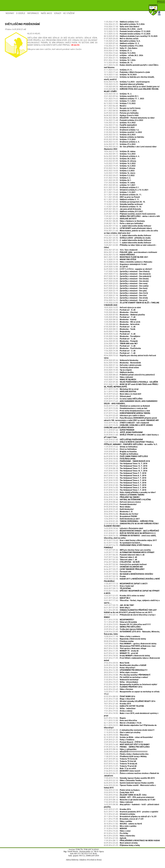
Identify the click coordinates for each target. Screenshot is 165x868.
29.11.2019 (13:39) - (121, 389)
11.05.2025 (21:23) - (122, 41)
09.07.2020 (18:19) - (128, 276)
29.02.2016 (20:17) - (123, 687)
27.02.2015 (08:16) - (130, 800)
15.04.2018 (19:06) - (121, 516)
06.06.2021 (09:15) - (128, 240)
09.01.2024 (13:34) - (120, 60)
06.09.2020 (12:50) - (128, 269)
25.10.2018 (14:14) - (123, 432)
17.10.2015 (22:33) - (129, 730)
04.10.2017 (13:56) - (123, 543)
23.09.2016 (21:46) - (122, 627)
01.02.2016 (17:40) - (119, 699)
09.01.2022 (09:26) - (120, 185)
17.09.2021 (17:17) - (132, 216)
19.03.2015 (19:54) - (125, 795)
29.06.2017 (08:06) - (122, 562)
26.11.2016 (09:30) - (130, 611)
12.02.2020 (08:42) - (129, 375)
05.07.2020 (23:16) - (126, 286)
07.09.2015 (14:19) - (127, 747)
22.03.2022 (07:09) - (120, 161)
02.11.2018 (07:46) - (119, 430)
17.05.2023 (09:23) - (132, 86)
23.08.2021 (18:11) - (124, 223)
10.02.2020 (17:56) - (120, 379)
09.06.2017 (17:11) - (123, 567)
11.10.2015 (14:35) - (122, 732)
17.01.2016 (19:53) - (118, 711)
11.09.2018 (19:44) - (121, 447)
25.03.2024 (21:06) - (118, 50)
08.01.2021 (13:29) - (126, 257)
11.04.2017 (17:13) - (126, 583)
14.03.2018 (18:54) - (123, 528)
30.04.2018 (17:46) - (118, 511)
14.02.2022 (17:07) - (120, 173)
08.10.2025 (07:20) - (131, 36)
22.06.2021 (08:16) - (128, 228)
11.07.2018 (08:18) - (126, 468)
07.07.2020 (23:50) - (126, 281)
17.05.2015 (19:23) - (129, 778)
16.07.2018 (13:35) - (127, 461)
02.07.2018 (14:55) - (125, 487)
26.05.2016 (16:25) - (125, 665)
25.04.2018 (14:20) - (121, 514)
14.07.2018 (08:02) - (126, 463)
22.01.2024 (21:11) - (118, 58)
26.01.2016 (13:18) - (130, 701)
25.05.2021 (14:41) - (128, 243)
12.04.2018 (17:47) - (122, 519)
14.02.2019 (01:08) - (131, 419)
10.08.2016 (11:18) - (122, 636)
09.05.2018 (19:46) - (120, 504)
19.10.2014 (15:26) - (117, 831)
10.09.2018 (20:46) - (120, 449)
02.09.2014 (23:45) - (121, 843)
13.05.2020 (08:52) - (120, 319)
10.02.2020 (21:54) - (118, 377)
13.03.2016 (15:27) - (121, 682)
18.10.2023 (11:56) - (120, 74)
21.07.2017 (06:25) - (124, 555)
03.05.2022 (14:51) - (122, 142)
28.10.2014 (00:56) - (120, 826)
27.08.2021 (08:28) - (124, 221)
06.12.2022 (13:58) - (120, 103)
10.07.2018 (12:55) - (126, 471)
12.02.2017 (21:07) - (124, 595)
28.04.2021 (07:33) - (121, 250)
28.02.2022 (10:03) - (119, 171)
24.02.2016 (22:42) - (118, 689)
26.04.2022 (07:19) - (120, 144)
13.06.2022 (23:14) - (120, 123)
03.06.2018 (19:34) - (122, 497)
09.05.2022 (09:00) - (120, 139)
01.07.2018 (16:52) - (125, 490)
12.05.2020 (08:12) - (122, 322)
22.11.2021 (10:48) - (123, 195)
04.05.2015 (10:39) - (129, 783)
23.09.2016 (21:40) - (123, 629)
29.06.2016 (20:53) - (117, 663)
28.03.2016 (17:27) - (121, 672)
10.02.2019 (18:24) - (126, 423)
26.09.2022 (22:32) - (121, 113)
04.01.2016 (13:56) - (115, 718)
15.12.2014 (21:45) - (120, 814)
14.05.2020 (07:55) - (124, 315)
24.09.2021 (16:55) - (130, 214)
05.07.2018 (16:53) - (125, 483)
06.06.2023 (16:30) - (127, 82)
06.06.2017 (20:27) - (124, 569)
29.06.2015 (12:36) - (120, 768)
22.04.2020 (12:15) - (121, 343)
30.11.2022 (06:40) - (115, 106)
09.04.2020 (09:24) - (121, 360)
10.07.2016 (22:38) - (130, 646)
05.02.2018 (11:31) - (131, 531)
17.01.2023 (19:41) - (124, 98)
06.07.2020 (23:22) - (126, 283)
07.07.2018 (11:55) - (125, 478)
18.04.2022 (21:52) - (120, 151)
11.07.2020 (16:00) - (127, 271)
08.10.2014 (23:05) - (119, 836)
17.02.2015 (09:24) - (118, 802)
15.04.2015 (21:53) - (122, 790)
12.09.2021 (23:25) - (120, 219)
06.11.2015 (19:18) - (123, 723)
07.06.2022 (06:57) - (119, 127)
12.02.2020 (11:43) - (119, 372)
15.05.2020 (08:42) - (121, 312)
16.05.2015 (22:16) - (123, 780)
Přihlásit (161, 2)
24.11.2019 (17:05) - (120, 391)
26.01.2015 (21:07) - (117, 809)
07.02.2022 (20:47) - (119, 175)
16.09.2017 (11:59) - (129, 552)
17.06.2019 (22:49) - (124, 415)
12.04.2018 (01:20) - (129, 521)
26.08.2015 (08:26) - (120, 749)
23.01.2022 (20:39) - (118, 180)
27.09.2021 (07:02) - (124, 211)
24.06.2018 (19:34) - (130, 492)
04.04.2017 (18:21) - (119, 586)
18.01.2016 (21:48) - (117, 704)
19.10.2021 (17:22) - (123, 204)
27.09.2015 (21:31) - (119, 740)
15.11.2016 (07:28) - (120, 622)
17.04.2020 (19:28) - (120, 351)
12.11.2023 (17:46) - (127, 72)
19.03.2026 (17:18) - (122, 26)
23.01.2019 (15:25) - (128, 426)
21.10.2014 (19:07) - (115, 828)
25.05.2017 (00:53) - (129, 574)
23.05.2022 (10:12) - (120, 135)
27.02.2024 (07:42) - (124, 55)
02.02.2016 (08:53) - (120, 696)
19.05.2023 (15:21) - (124, 84)
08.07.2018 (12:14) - (125, 475)
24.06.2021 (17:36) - (128, 226)
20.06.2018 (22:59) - (124, 495)
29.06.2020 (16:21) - (126, 300)
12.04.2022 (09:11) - (120, 154)
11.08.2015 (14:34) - (125, 756)
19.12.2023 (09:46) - (118, 62)
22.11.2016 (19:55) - (119, 620)
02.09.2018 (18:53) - (120, 459)
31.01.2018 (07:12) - (130, 533)
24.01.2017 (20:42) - (117, 598)
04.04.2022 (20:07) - (122, 156)
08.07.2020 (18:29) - (126, 279)
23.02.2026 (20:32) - (123, 29)
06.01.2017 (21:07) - (117, 607)
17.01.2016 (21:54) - (124, 706)
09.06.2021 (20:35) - (127, 238)
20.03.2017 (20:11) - (118, 588)
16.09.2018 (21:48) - (123, 439)
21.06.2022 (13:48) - (124, 120)
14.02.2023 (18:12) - (118, 94)
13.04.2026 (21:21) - (124, 24)
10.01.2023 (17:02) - (120, 101)
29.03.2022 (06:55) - (120, 159)
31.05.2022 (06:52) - (123, 132)
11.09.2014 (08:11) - (132, 840)
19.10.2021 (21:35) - (125, 202)
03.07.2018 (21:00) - (125, 485)
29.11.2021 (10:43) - (120, 192)
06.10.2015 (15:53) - (116, 735)
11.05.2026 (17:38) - (121, 22)
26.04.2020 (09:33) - (121, 341)
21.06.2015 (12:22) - (122, 771)
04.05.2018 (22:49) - (119, 509)
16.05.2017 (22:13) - (115, 576)
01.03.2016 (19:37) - (131, 684)
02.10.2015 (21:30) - (128, 737)
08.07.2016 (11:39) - (121, 651)
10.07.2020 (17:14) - (127, 274)
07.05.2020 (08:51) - (120, 329)
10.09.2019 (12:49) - (123, 399)
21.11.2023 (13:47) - (118, 70)
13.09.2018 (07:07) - (131, 443)
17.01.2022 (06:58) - (119, 183)
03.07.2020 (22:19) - (125, 291)
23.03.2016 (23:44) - (126, 677)
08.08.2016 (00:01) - (119, 641)
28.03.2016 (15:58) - (127, 675)
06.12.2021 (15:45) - (126, 190)
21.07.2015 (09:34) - (121, 759)
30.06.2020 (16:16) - (126, 298)
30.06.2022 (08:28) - (129, 118)
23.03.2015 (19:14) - (119, 792)
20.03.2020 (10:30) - (118, 370)
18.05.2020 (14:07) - (122, 307)
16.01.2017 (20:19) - (119, 605)
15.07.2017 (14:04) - (120, 557)
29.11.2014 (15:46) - (130, 816)
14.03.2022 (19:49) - (120, 163)
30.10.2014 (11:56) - (123, 824)
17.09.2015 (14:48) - (127, 744)
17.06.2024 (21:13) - (124, 46)
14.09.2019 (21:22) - (117, 396)
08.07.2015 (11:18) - (120, 761)
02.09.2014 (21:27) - (122, 845)
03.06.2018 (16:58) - (127, 499)
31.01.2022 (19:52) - (117, 178)
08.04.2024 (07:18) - (121, 48)
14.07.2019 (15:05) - (126, 408)
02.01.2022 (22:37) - (122, 187)
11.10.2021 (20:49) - (123, 207)
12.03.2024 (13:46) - (120, 53)
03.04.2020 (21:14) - (123, 365)
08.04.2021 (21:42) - (130, 252)
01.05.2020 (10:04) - (122, 336)
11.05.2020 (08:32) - (122, 324)
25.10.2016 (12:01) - (127, 624)
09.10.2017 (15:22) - (130, 540)
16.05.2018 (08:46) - (122, 502)
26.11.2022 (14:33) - (122, 108)
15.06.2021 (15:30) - (128, 235)
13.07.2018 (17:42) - (126, 466)
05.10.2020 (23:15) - (128, 262)
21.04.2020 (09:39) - (122, 348)
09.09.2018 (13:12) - (121, 454)
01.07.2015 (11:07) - (120, 766)
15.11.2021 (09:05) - (122, 197)
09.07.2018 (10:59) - (125, 473)
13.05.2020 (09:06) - (120, 317)
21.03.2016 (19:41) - (121, 680)
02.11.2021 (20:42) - (122, 199)
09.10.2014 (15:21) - (116, 833)
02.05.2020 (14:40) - (120, 334)
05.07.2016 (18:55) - (127, 656)
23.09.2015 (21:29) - (123, 742)
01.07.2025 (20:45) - (121, 38)
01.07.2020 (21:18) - (125, 295)
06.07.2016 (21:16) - (121, 653)
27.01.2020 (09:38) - (131, 382)
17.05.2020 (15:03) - (120, 310)
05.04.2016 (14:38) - (126, 670)
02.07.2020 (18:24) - (126, 293)
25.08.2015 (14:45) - (126, 752)
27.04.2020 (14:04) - (120, 339)
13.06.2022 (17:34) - (120, 125)
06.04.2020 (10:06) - (122, 363)
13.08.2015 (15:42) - (126, 754)
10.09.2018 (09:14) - (120, 451)
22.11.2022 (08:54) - (120, 111)
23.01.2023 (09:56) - (121, 96)
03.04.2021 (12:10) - (119, 255)
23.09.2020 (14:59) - (116, 267)
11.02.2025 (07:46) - (122, 43)
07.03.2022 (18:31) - (120, 168)
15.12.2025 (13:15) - (127, 31)
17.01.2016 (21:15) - (120, 708)
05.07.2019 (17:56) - (127, 411)
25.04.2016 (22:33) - (120, 668)
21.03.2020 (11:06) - (121, 367)
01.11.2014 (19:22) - (118, 821)
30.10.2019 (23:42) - (123, 394)
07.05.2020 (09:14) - (120, 327)
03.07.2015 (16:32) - (121, 764)
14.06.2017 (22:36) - (125, 564)
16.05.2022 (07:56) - (124, 137)
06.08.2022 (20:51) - (121, 115)
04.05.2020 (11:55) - (117, 331)
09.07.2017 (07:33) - (120, 559)
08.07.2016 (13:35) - (125, 648)
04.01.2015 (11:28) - (131, 812)
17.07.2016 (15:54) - (125, 639)
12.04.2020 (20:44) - (120, 353)
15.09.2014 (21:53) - (115, 838)
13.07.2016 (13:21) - (130, 644)
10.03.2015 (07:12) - (129, 797)
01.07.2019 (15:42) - (127, 413)
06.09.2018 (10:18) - (126, 456)
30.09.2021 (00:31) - (122, 209)
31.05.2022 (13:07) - (122, 130)
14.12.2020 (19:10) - (120, 259)
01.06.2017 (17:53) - (118, 571)
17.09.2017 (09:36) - (127, 550)
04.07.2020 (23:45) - (126, 288)
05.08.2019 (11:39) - (127, 406)
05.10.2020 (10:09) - (125, 264)
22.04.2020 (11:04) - (120, 346)
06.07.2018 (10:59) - (125, 480)
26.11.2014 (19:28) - (124, 819)
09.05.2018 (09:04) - (117, 507)
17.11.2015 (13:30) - (120, 720)
